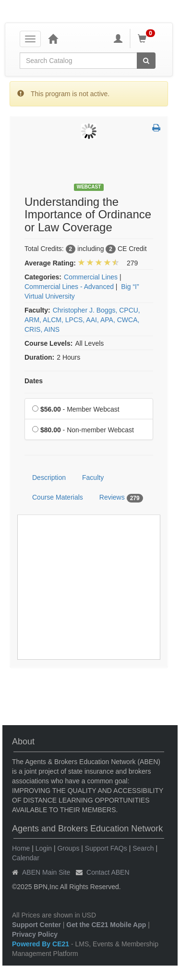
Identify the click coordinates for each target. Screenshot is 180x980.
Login (44, 848)
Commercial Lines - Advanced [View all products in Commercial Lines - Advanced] (69, 287)
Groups (68, 848)
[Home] (53, 38)
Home (21, 848)
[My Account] (118, 38)
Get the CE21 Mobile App (106, 925)
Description (49, 477)
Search (143, 848)
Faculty (93, 477)
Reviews (121, 498)
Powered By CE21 (42, 944)
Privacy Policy (35, 934)
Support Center (36, 925)
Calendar (26, 858)
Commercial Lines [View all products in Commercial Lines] (91, 277)
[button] (156, 128)
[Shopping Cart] (148, 38)
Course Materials (58, 497)
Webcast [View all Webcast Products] (89, 187)
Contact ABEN (108, 872)
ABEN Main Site (46, 872)
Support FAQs (106, 848)
